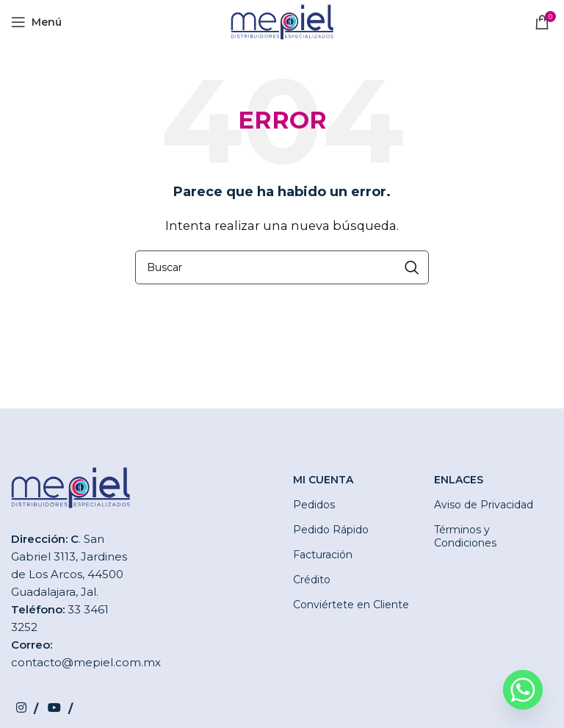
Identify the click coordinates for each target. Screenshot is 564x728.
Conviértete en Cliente (351, 605)
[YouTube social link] (60, 709)
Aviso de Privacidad (484, 505)
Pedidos (314, 505)
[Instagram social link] (27, 709)
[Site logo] (282, 21)
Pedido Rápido (331, 530)
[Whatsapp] (523, 690)
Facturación (323, 555)
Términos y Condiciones (465, 536)
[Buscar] (282, 267)
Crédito (312, 580)
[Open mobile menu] (36, 22)
